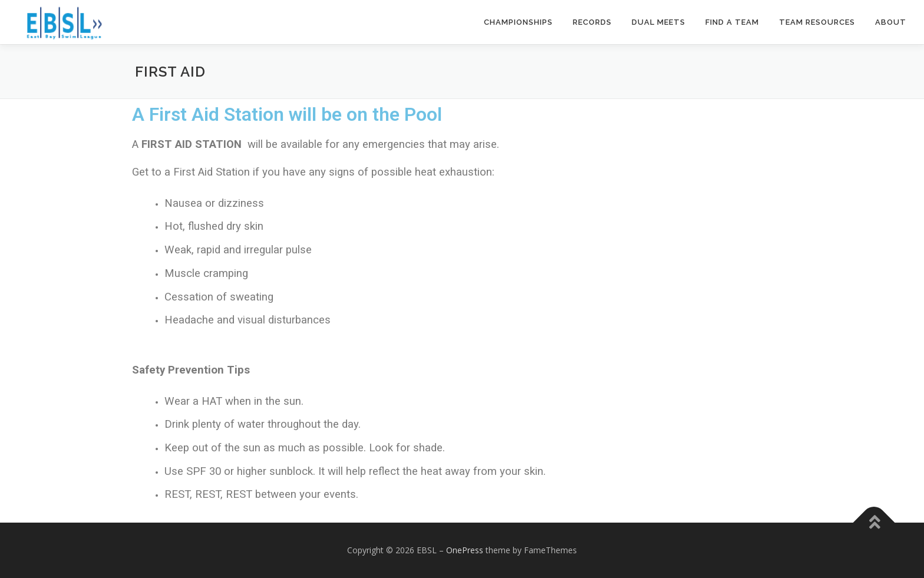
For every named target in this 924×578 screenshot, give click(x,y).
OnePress (465, 550)
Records (592, 22)
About (891, 22)
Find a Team (732, 22)
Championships (518, 22)
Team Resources (817, 22)
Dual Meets (659, 22)
